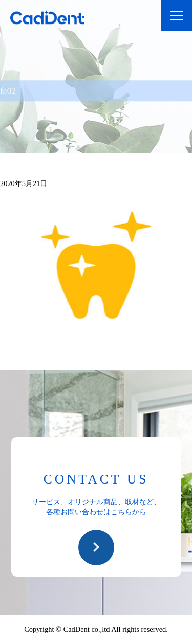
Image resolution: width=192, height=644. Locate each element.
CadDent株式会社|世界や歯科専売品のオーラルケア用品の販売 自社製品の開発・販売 (56, 19)
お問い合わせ (96, 547)
